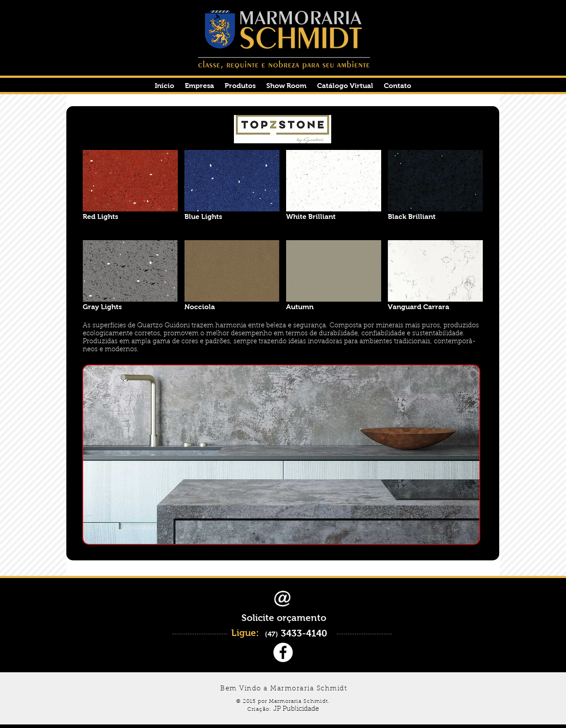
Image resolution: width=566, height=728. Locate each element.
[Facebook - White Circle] (283, 652)
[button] (130, 192)
